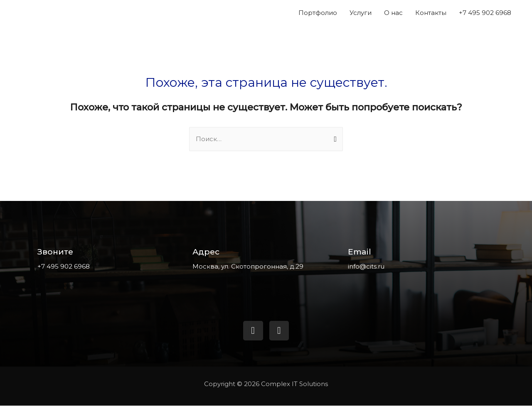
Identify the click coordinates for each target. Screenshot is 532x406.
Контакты (431, 13)
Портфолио (318, 13)
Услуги (361, 13)
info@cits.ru (366, 266)
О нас (393, 13)
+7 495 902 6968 (485, 13)
